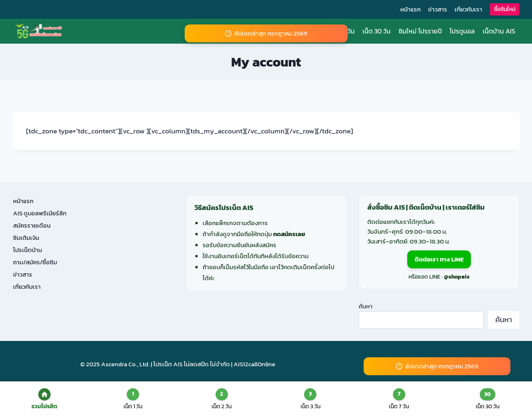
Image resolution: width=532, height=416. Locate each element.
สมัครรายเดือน (32, 225)
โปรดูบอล (462, 31)
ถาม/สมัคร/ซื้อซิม (35, 262)
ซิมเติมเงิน (26, 238)
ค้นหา (366, 306)
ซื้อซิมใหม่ (505, 9)
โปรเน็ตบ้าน (28, 250)
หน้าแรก (411, 9)
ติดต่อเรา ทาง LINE (439, 259)
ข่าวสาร (438, 9)
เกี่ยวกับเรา (468, 9)
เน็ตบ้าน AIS (499, 31)
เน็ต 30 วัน (376, 31)
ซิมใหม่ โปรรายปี (420, 31)
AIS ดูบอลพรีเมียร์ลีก (40, 213)
